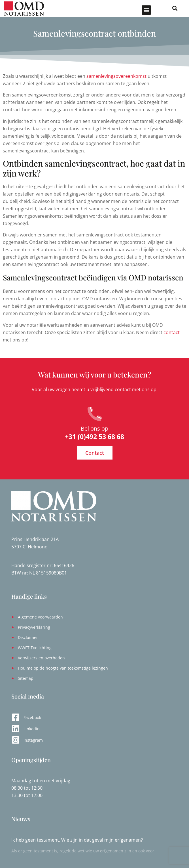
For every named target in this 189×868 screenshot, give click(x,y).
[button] (146, 10)
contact (172, 332)
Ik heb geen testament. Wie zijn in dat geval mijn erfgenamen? (77, 840)
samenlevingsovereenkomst (116, 76)
